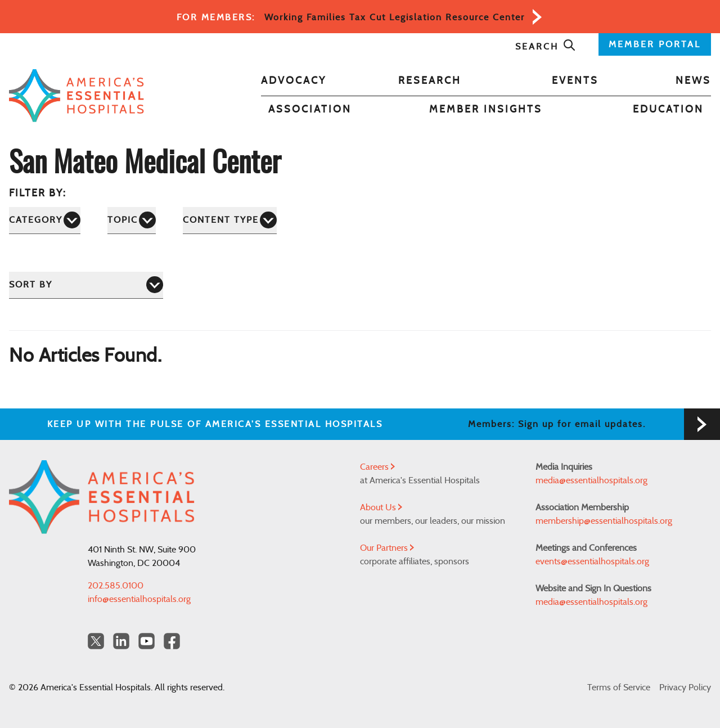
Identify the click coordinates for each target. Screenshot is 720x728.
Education (668, 110)
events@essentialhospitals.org (592, 561)
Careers (377, 467)
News (693, 81)
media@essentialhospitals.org (591, 480)
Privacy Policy (685, 687)
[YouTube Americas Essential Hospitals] (147, 641)
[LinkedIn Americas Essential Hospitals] (121, 641)
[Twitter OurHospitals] (96, 641)
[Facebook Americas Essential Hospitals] (172, 641)
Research (430, 81)
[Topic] (132, 220)
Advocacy (294, 81)
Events (575, 81)
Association (310, 110)
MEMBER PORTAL (655, 44)
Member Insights (486, 110)
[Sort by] (86, 285)
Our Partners (387, 548)
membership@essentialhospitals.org (604, 521)
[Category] (45, 220)
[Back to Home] (76, 96)
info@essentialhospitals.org (139, 599)
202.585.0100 (116, 586)
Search (546, 47)
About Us (381, 507)
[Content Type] (230, 220)
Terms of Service (619, 687)
